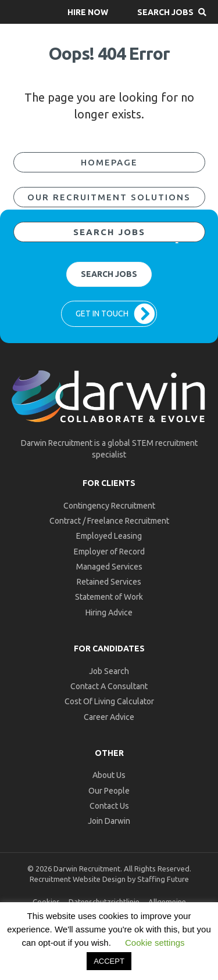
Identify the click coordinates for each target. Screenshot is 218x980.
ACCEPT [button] (109, 961)
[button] (88, 12)
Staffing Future (163, 879)
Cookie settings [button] (155, 943)
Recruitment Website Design (78, 879)
